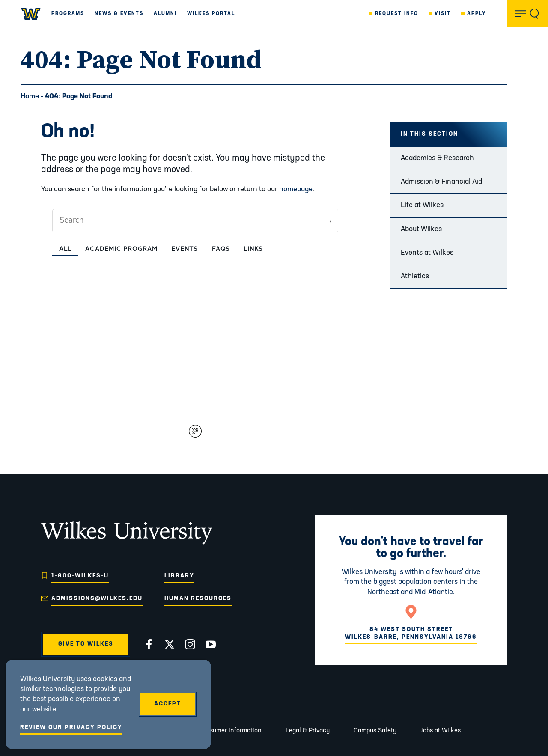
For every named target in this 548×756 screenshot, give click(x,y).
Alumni (165, 14)
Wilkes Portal (211, 14)
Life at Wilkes (422, 205)
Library (179, 576)
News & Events (119, 14)
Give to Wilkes (86, 644)
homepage (296, 189)
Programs (68, 14)
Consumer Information (230, 731)
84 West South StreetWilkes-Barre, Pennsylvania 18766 (411, 633)
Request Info (397, 14)
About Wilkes (421, 229)
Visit (443, 14)
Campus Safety (375, 731)
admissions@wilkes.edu (97, 599)
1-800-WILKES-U (80, 576)
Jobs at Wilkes (441, 731)
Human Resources (198, 599)
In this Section (429, 134)
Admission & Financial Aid (441, 182)
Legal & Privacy (308, 731)
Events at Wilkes (427, 253)
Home (30, 97)
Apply (477, 14)
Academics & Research (437, 158)
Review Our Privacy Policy (71, 728)
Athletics (415, 276)
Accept (168, 704)
